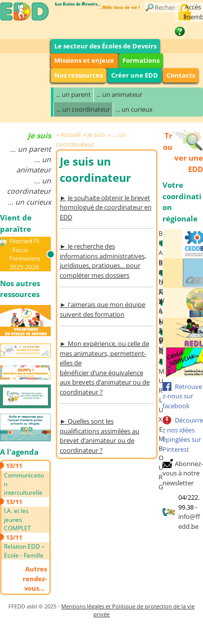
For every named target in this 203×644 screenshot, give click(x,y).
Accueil (70, 134)
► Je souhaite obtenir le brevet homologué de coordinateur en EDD (106, 207)
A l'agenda (19, 452)
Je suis (96, 134)
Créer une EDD (135, 75)
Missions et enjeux (84, 60)
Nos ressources (79, 75)
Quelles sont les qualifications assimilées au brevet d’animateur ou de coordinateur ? (100, 436)
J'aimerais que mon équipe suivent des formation (102, 309)
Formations (141, 60)
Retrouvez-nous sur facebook (182, 396)
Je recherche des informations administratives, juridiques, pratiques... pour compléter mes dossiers (103, 261)
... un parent (73, 94)
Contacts (181, 75)
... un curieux (134, 109)
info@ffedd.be (189, 521)
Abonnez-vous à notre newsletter (183, 473)
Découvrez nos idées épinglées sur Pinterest (183, 435)
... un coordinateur (83, 109)
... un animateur (119, 94)
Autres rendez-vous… (35, 579)
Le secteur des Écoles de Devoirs (105, 46)
